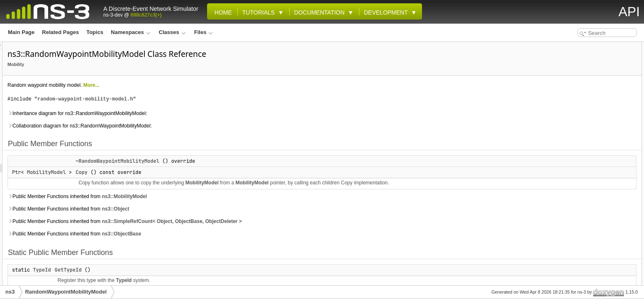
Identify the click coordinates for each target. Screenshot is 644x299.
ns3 (10, 292)
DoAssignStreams (579, 129)
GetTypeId (172, 270)
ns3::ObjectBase (225, 234)
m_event (568, 184)
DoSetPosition (575, 165)
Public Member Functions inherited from (181, 196)
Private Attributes (572, 174)
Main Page (21, 32)
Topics (95, 32)
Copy (185, 172)
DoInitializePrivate (579, 156)
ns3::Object (219, 209)
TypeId (145, 270)
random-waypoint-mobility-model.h (189, 99)
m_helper (569, 193)
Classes (172, 32)
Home (222, 12)
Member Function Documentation (591, 266)
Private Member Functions (583, 110)
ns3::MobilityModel (228, 196)
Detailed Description (576, 238)
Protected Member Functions (586, 92)
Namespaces (131, 32)
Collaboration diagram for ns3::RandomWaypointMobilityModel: (183, 126)
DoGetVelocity (575, 147)
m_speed (569, 220)
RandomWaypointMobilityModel (66, 292)
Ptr (120, 172)
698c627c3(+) (146, 15)
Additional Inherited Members (587, 229)
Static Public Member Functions (589, 74)
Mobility (120, 64)
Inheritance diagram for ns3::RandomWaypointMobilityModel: (181, 113)
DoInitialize (571, 101)
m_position (571, 211)
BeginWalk (571, 120)
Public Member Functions (582, 47)
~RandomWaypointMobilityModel (221, 161)
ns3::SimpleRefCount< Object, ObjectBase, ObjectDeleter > (275, 221)
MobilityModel (150, 172)
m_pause (569, 202)
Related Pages (60, 32)
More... (195, 85)
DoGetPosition (575, 138)
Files (204, 32)
